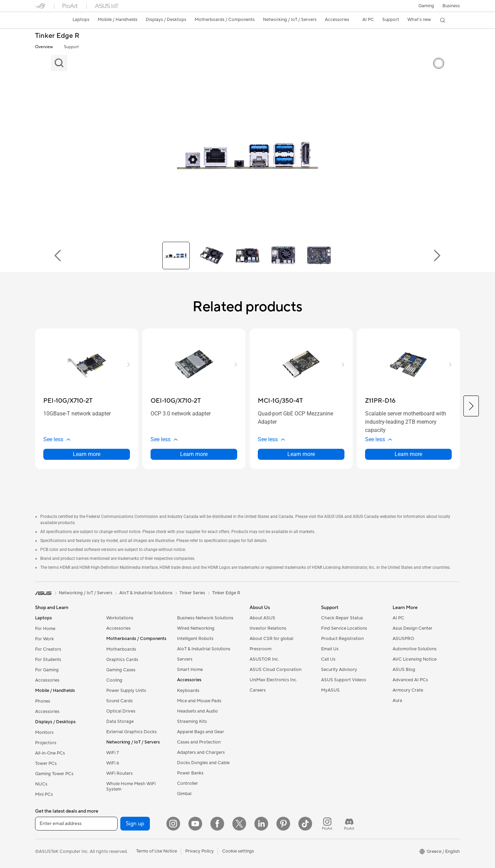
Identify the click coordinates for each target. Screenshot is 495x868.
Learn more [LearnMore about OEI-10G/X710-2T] (194, 454)
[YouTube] (195, 824)
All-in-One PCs (50, 753)
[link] (47, 20)
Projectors (46, 743)
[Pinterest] (283, 824)
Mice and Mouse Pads (199, 701)
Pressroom (261, 649)
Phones (43, 701)
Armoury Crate (408, 690)
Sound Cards (119, 701)
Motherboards (121, 649)
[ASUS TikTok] (305, 824)
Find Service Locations (344, 628)
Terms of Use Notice (157, 851)
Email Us (330, 649)
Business (451, 6)
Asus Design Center (412, 628)
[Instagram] (173, 824)
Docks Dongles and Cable (203, 763)
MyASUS (330, 690)
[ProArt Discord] (349, 824)
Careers (258, 690)
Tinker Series (192, 593)
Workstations (120, 618)
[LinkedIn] (261, 824)
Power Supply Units (126, 691)
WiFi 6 (113, 763)
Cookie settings (238, 851)
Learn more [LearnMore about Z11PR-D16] (408, 454)
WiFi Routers (119, 773)
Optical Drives (121, 711)
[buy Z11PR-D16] (380, 401)
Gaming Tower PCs (54, 774)
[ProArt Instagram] (327, 824)
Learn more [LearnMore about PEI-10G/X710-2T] (87, 454)
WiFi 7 (113, 753)
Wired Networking (196, 628)
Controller (188, 783)
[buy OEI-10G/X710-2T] (176, 401)
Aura (397, 701)
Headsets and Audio (197, 711)
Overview (44, 47)
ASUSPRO (403, 639)
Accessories (47, 680)
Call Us (328, 659)
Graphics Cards (122, 660)
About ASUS (262, 618)
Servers (185, 659)
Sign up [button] (135, 824)
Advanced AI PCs (410, 680)
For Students (48, 660)
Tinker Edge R (57, 36)
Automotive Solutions (415, 649)
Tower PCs (46, 763)
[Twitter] (239, 824)
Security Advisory (339, 670)
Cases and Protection (199, 742)
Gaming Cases (121, 670)
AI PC (398, 618)
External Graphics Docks (131, 732)
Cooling (114, 680)
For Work (45, 639)
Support (71, 47)
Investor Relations (268, 628)
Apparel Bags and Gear (201, 732)
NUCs (41, 784)
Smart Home (190, 670)
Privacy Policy (200, 851)
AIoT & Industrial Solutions (204, 649)
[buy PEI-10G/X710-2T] (68, 401)
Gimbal (184, 794)
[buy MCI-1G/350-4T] (280, 401)
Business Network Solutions (205, 618)
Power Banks (190, 773)
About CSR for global (271, 639)
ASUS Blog (404, 670)
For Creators (48, 649)
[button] (426, 6)
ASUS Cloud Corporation (276, 670)
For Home (45, 629)
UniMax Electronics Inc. (273, 680)
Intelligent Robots (195, 639)
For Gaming (47, 670)
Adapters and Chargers (201, 752)
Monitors (44, 733)
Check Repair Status (342, 618)
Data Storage (120, 721)
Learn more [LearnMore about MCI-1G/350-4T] (301, 454)
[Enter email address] (76, 824)
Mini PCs (44, 794)
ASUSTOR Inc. (264, 659)
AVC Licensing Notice (415, 659)
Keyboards (188, 691)
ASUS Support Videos (344, 680)
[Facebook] (217, 824)
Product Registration (342, 639)
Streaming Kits (192, 721)
